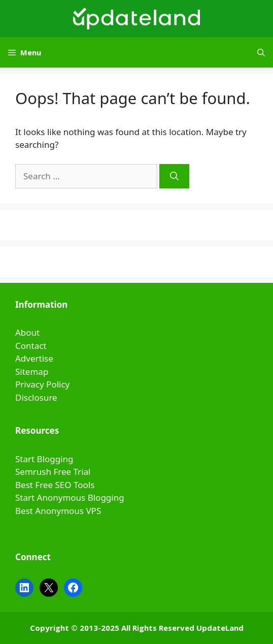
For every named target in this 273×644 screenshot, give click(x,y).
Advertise (34, 358)
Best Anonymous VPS (58, 511)
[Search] (174, 176)
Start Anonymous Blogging (70, 497)
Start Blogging (44, 459)
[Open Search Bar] (261, 52)
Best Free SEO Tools (55, 485)
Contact (31, 346)
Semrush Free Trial (53, 472)
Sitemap (32, 372)
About (27, 332)
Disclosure (36, 397)
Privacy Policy (42, 384)
